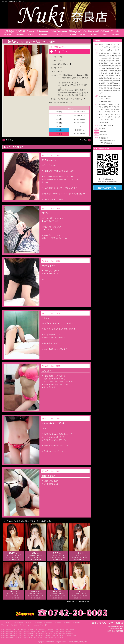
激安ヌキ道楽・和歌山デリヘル (11, 637)
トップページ (6, 623)
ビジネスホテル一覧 (39, 625)
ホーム (5, 1)
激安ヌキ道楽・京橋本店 (27, 631)
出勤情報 (38, 623)
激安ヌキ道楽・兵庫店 (26, 635)
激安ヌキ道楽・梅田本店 (9, 631)
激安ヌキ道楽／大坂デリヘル (54, 637)
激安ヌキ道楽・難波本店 (26, 629)
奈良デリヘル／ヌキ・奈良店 (33, 637)
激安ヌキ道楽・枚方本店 (9, 633)
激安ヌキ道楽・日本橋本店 (45, 629)
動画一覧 (58, 623)
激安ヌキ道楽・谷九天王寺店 (65, 629)
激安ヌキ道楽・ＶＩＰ (8, 629)
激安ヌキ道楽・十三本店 (45, 631)
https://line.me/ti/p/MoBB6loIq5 (107, 181)
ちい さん (84, 140)
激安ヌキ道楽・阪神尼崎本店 (63, 633)
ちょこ (24, 1)
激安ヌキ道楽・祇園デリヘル (66, 635)
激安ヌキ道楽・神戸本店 (9, 635)
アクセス (5, 625)
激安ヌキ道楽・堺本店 (26, 633)
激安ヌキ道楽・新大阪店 (63, 631)
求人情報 (76, 623)
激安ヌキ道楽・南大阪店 (44, 633)
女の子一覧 (48, 623)
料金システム (19, 623)
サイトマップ (24, 625)
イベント (29, 623)
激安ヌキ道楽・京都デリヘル (45, 635)
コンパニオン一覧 (14, 1)
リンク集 (14, 625)
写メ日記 (67, 623)
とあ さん (10, 140)
